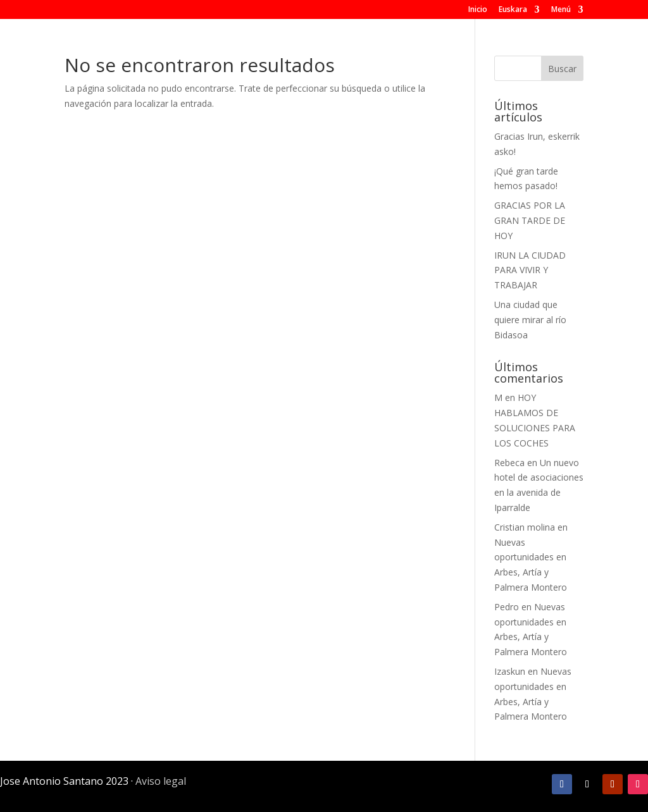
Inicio (478, 10)
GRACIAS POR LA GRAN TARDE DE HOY (530, 220)
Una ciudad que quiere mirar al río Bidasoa (530, 320)
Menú (561, 10)
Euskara (513, 10)
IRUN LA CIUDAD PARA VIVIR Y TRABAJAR (530, 270)
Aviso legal (161, 781)
